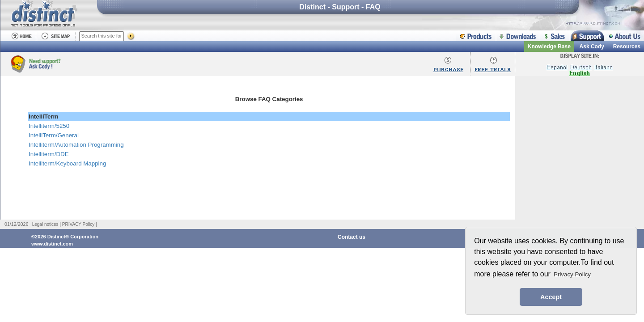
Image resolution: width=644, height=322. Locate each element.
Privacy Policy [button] (572, 274)
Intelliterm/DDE (49, 154)
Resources (627, 47)
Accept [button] (551, 297)
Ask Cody (592, 47)
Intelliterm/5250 (49, 126)
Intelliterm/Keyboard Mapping (67, 163)
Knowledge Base (549, 47)
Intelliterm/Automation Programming (76, 145)
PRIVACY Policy (78, 224)
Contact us (352, 237)
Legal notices (45, 224)
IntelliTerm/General (54, 135)
